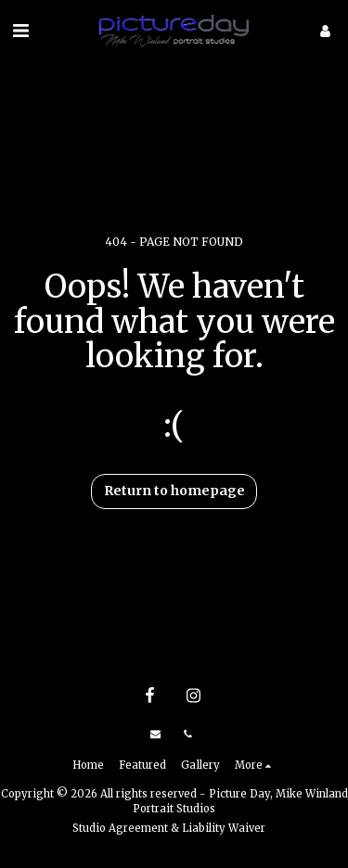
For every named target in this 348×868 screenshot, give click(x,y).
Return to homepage (174, 491)
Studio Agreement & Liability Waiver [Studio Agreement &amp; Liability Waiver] (169, 828)
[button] (20, 30)
